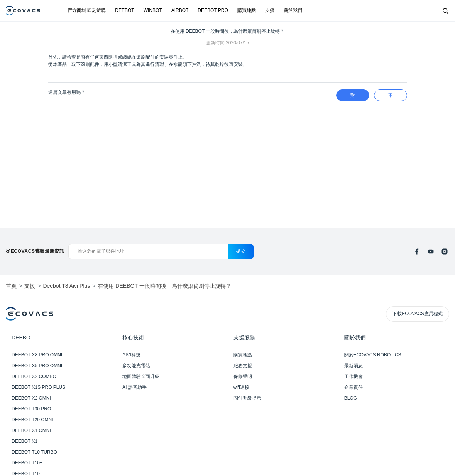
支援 (270, 10)
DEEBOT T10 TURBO (34, 452)
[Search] (445, 11)
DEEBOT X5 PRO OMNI (37, 366)
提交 (241, 251)
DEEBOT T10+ (27, 463)
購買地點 (247, 10)
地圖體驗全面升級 (141, 376)
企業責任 (354, 387)
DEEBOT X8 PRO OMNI (37, 355)
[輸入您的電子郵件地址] (148, 252)
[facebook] (417, 252)
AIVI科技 (131, 355)
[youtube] (431, 252)
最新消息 (354, 366)
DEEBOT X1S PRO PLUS (38, 387)
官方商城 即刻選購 (87, 10)
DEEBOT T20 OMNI (32, 420)
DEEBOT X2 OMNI (31, 398)
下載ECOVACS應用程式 (418, 314)
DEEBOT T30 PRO (31, 409)
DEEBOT (124, 10)
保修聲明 (243, 376)
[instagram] (445, 252)
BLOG (351, 398)
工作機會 (354, 376)
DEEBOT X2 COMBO (34, 376)
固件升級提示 (247, 398)
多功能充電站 (136, 366)
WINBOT (153, 10)
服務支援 (243, 366)
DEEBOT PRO (213, 10)
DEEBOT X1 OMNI (31, 430)
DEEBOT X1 (25, 441)
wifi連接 (241, 387)
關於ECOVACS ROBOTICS (373, 355)
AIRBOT (180, 10)
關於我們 (293, 10)
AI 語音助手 (134, 387)
